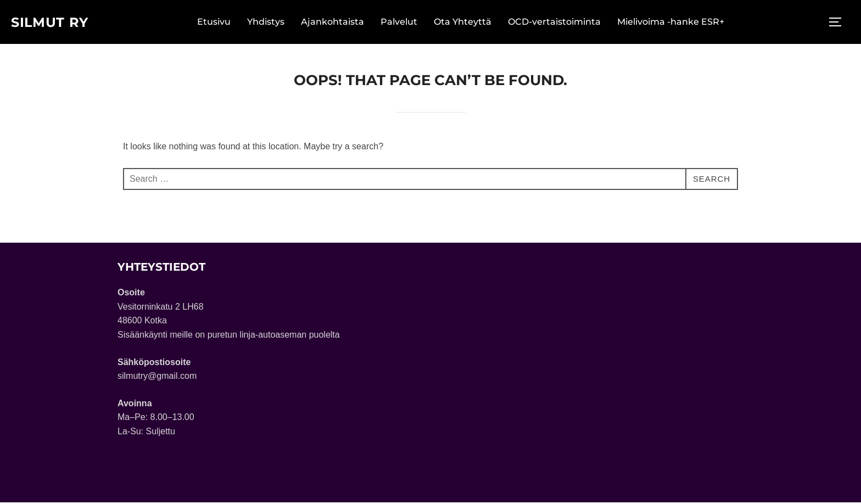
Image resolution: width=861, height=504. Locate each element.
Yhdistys (270, 23)
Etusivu (218, 23)
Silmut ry (54, 23)
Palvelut (403, 23)
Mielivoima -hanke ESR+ (675, 23)
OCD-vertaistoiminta (559, 23)
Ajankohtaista (337, 23)
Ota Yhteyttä (467, 23)
